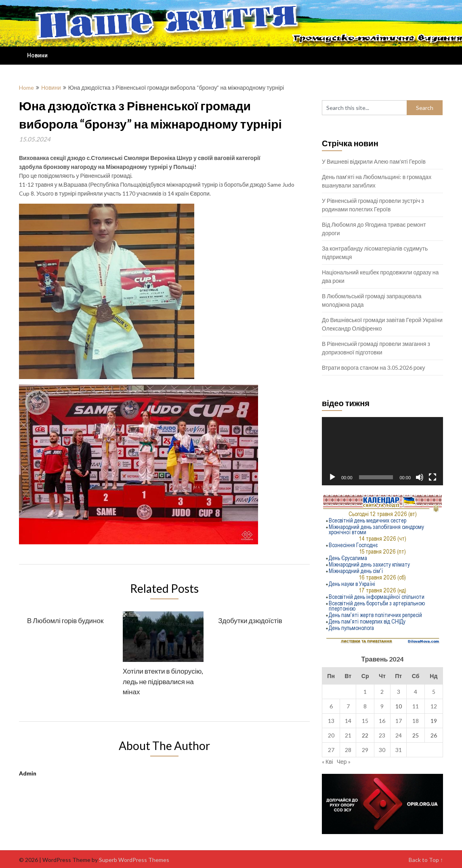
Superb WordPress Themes (134, 860)
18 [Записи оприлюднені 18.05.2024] (416, 721)
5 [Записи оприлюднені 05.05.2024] (434, 692)
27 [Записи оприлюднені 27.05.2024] (331, 750)
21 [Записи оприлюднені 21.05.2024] (348, 735)
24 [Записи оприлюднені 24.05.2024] (399, 735)
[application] (382, 451)
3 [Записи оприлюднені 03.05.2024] (399, 692)
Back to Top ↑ (426, 860)
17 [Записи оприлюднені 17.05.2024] (399, 721)
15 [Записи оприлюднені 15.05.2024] (365, 721)
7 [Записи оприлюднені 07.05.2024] (348, 706)
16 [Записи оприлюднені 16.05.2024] (382, 721)
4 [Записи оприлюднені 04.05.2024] (416, 692)
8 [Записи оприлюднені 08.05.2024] (365, 706)
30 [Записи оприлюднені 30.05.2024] (382, 750)
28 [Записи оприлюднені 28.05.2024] (348, 750)
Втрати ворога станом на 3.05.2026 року (374, 368)
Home (26, 87)
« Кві (328, 762)
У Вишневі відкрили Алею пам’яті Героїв (374, 161)
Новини (37, 55)
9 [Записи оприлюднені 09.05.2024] (382, 706)
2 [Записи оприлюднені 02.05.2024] (382, 692)
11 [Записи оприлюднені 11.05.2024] (416, 706)
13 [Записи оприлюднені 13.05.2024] (331, 721)
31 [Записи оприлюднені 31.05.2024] (399, 750)
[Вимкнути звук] (420, 477)
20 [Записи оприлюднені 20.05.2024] (331, 735)
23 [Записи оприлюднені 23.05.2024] (382, 735)
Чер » (344, 762)
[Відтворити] (332, 477)
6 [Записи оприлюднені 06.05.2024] (331, 706)
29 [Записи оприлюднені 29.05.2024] (365, 750)
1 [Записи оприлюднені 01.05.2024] (365, 692)
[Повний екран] (433, 477)
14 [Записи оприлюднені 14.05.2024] (348, 721)
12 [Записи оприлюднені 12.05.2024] (434, 706)
